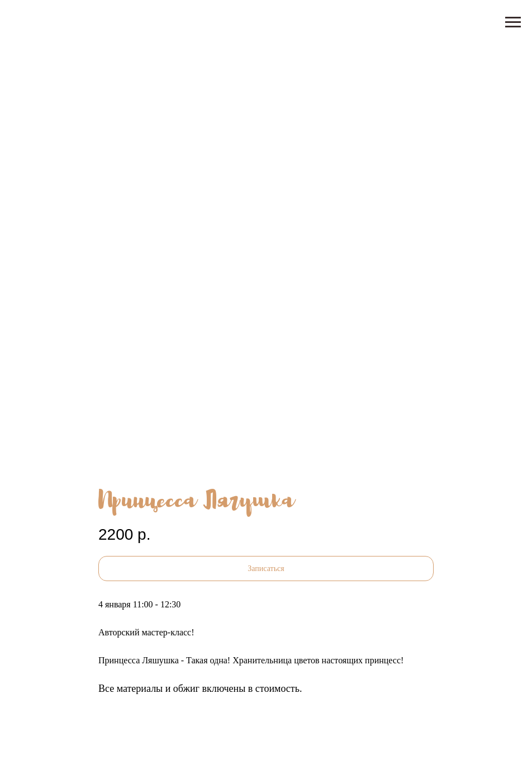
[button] (266, 569)
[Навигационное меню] (513, 22)
